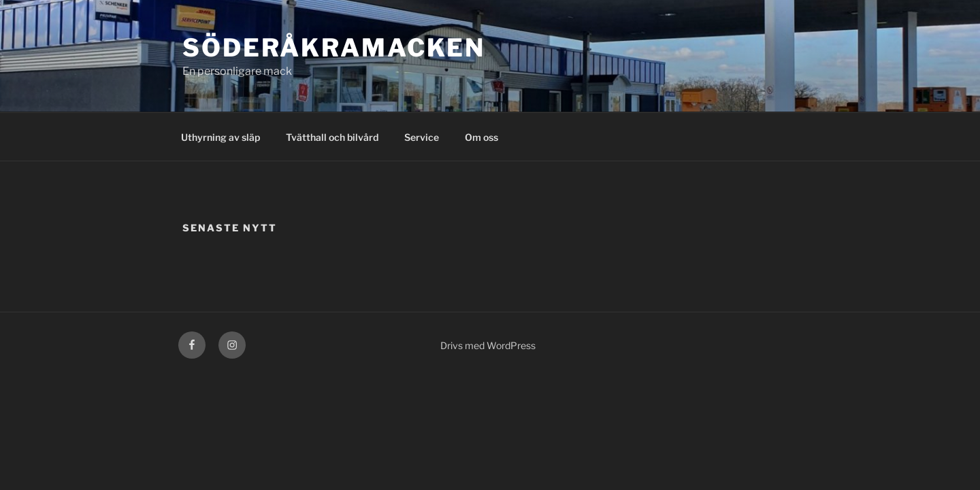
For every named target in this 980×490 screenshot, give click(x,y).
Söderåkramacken (334, 48)
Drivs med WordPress (488, 345)
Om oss (481, 137)
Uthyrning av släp (220, 137)
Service (422, 137)
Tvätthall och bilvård (332, 137)
